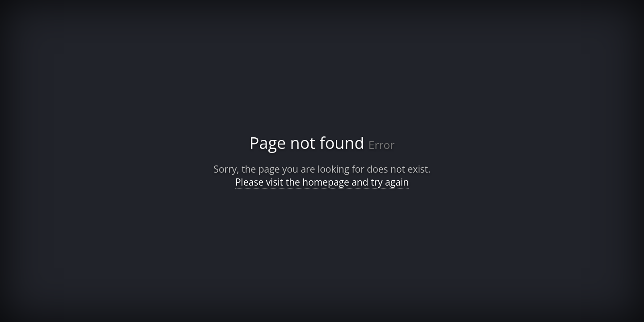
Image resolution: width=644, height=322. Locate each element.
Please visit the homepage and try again (322, 182)
